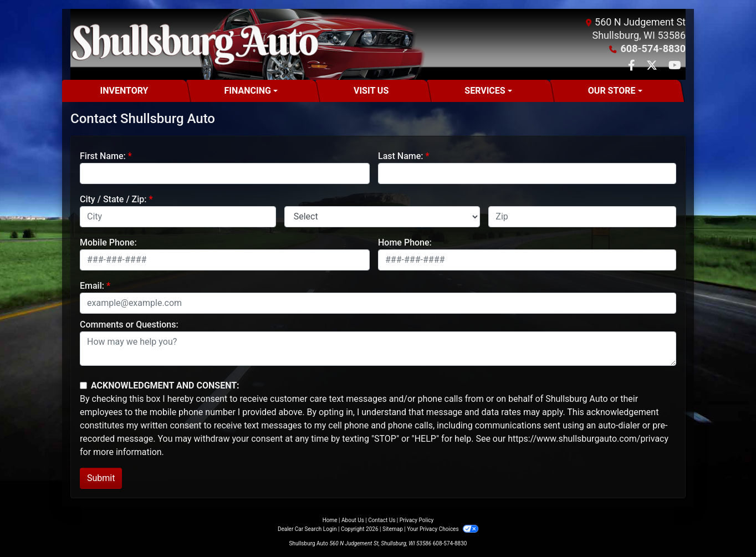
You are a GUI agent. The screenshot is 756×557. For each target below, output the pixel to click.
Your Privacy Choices (443, 529)
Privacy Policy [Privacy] (417, 520)
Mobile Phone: (108, 242)
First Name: (103, 156)
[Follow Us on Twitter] (653, 66)
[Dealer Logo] (195, 44)
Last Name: (401, 156)
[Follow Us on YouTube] (675, 66)
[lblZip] (582, 217)
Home (330, 520)
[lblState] (382, 217)
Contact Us (382, 520)
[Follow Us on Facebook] (633, 66)
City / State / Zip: (113, 199)
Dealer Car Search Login (307, 529)
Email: (92, 286)
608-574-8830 (653, 48)
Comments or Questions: (129, 325)
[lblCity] (178, 217)
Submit (101, 478)
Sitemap (393, 529)
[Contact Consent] (83, 385)
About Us (353, 520)
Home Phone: (405, 242)
